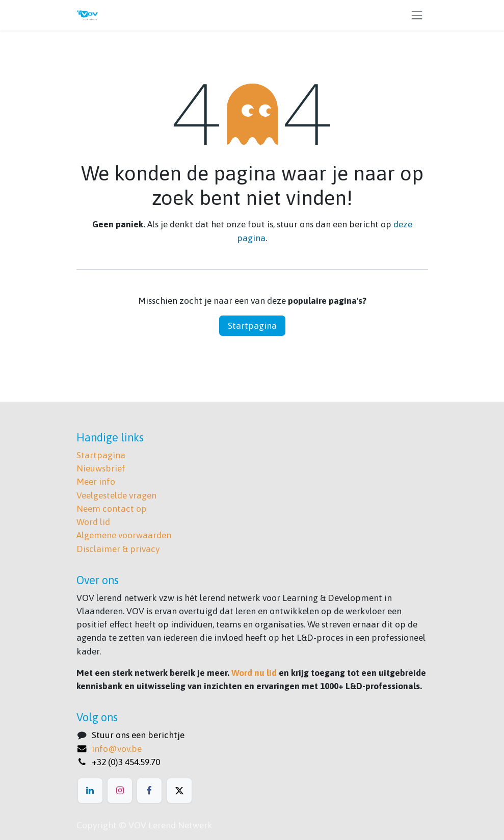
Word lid (93, 522)
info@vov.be (117, 749)
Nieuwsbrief (101, 468)
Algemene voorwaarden (124, 535)
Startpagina (252, 326)
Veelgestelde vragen (116, 495)
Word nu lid (254, 673)
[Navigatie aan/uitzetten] (417, 15)
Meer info (96, 482)
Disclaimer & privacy (118, 549)
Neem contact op (112, 509)
